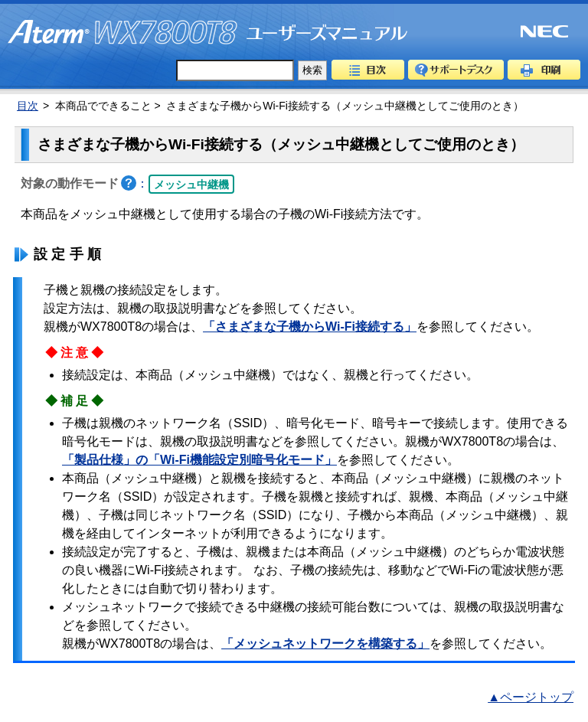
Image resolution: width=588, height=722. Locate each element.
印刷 (544, 70)
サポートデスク (456, 70)
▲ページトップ (531, 697)
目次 (368, 70)
